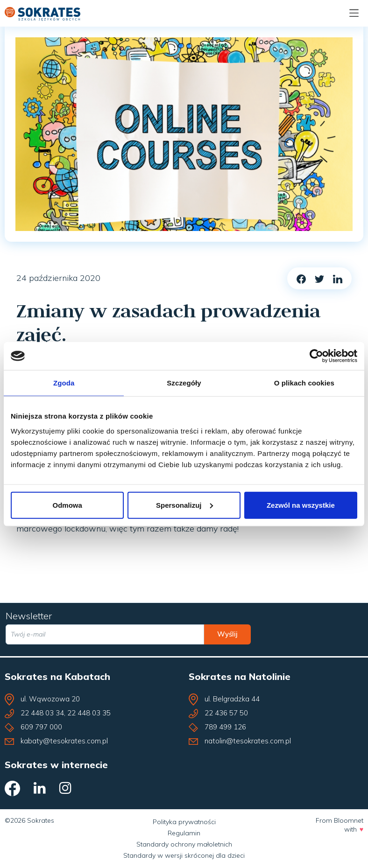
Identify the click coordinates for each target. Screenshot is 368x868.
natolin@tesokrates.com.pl (248, 741)
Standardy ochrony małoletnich (184, 844)
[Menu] (354, 13)
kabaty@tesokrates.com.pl (64, 741)
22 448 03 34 (42, 713)
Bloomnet (349, 820)
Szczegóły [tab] (184, 383)
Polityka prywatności (184, 822)
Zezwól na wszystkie (301, 505)
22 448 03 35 (89, 713)
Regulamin (184, 833)
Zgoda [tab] (64, 383)
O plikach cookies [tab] (304, 383)
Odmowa (67, 505)
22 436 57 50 (226, 713)
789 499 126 (225, 727)
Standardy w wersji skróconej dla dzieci (184, 855)
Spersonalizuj (184, 505)
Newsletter (29, 616)
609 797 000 (41, 727)
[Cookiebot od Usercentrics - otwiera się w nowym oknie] (316, 356)
